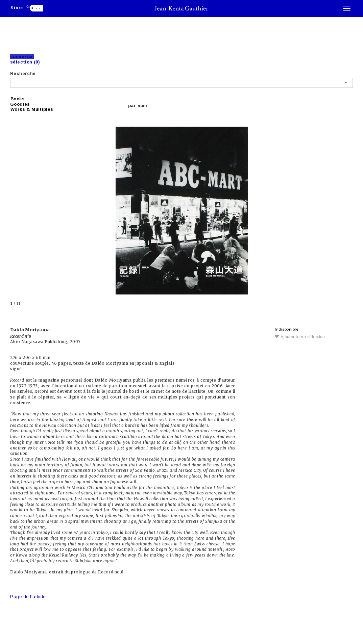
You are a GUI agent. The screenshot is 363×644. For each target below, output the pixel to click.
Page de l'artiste (28, 597)
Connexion (22, 57)
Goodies (20, 104)
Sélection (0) (25, 62)
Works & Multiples (32, 109)
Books (18, 99)
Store (17, 8)
